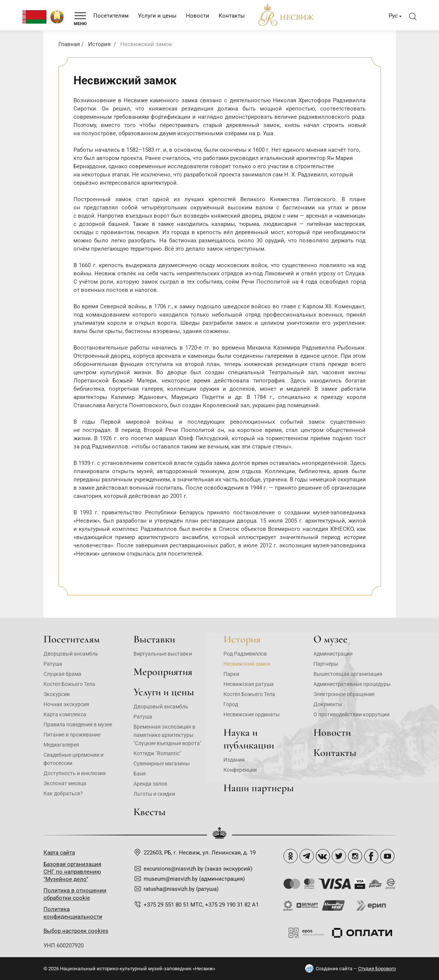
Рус (393, 16)
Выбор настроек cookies (76, 931)
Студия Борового (377, 969)
